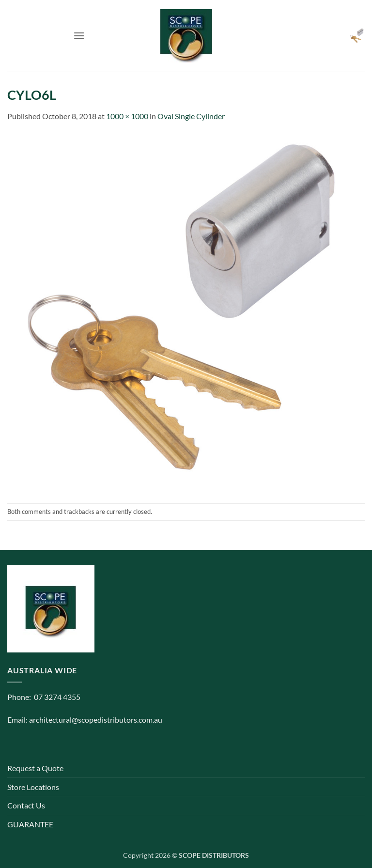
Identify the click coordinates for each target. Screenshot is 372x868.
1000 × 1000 (127, 116)
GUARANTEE (30, 824)
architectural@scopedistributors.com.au (96, 720)
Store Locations (33, 787)
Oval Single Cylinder (191, 116)
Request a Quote (35, 768)
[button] (79, 36)
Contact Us (26, 805)
